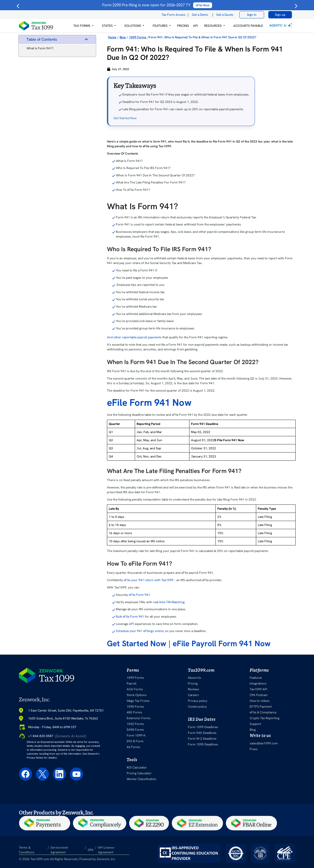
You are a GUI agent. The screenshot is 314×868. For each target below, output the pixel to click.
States (107, 26)
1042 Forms (135, 724)
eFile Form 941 (139, 595)
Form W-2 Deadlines (202, 739)
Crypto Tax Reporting (264, 718)
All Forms (133, 747)
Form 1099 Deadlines (203, 727)
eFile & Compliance (263, 712)
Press (254, 749)
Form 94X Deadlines (202, 733)
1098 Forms (135, 707)
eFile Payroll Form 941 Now (222, 643)
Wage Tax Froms (138, 701)
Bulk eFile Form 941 (130, 617)
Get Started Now (125, 118)
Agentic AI (281, 25)
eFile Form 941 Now (149, 403)
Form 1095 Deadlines (203, 744)
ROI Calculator (137, 767)
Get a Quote (225, 15)
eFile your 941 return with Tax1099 (149, 580)
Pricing (193, 683)
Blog (253, 730)
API (195, 26)
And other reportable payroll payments (134, 337)
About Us (194, 678)
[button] (83, 26)
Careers (193, 695)
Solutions (133, 26)
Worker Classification (141, 779)
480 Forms (134, 712)
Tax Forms (82, 26)
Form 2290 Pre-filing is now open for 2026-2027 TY (157, 5)
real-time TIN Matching (169, 602)
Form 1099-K (136, 735)
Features (256, 678)
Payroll (132, 683)
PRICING (183, 26)
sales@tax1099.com (264, 743)
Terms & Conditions (27, 850)
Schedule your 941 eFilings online (140, 631)
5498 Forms (135, 730)
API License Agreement (106, 850)
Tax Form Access (174, 15)
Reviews (194, 689)
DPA (91, 850)
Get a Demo (200, 15)
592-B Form (135, 741)
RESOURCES (213, 26)
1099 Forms (135, 678)
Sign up (280, 15)
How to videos (260, 701)
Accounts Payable (248, 26)
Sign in (252, 15)
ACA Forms (135, 689)
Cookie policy (197, 707)
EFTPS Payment (261, 707)
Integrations (258, 683)
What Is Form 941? (40, 48)
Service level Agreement (59, 850)
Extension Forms (139, 718)
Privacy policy (198, 701)
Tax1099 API (258, 689)
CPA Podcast (259, 695)
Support (255, 724)
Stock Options (137, 695)
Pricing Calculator (139, 773)
